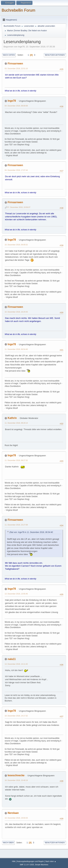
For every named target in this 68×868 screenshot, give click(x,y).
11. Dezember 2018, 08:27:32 (16, 460)
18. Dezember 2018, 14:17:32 (16, 716)
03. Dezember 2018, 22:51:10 (16, 68)
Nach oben (8, 843)
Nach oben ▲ (51, 861)
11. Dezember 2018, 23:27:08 (16, 525)
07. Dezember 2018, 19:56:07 (19, 207)
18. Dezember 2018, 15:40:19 (16, 780)
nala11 (12, 659)
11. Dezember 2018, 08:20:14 (16, 423)
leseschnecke (16, 775)
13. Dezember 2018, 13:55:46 (16, 594)
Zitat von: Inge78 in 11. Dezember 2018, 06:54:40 (31, 532)
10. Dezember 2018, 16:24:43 (16, 312)
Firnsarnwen (15, 64)
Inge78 (12, 101)
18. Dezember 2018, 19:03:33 (16, 818)
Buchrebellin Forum (18, 10)
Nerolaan (13, 813)
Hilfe (14, 861)
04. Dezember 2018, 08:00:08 (16, 106)
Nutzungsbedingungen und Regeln (30, 861)
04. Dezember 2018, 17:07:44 (16, 170)
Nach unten (9, 55)
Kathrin (12, 418)
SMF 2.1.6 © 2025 (27, 865)
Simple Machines (42, 865)
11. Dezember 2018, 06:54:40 (16, 349)
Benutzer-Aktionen (55, 55)
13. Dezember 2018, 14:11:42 (16, 664)
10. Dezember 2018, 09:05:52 (16, 245)
